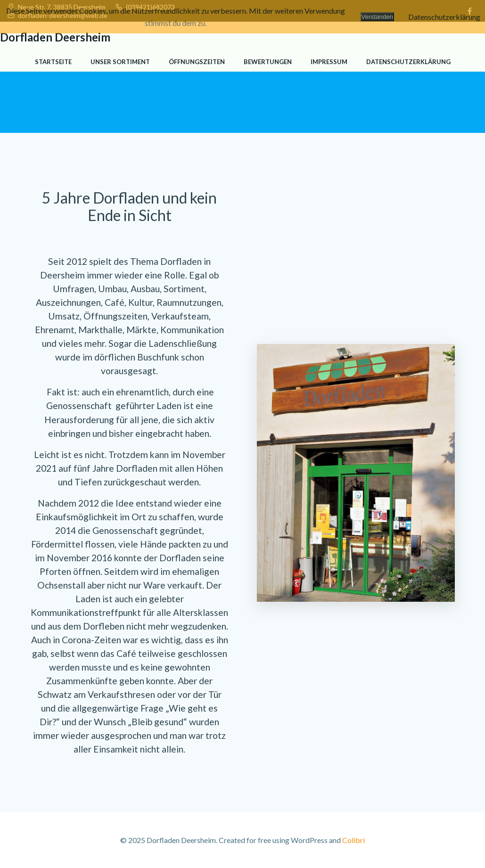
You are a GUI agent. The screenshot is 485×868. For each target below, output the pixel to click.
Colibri (353, 840)
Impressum (329, 62)
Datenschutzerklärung (408, 62)
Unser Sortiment (120, 62)
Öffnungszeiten (197, 62)
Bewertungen (268, 62)
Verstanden (377, 17)
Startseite (53, 62)
